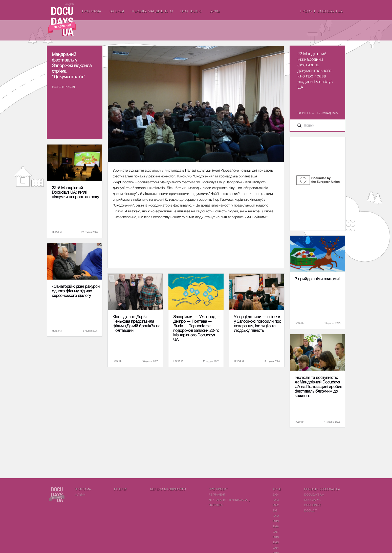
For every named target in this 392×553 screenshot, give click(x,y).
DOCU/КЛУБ (312, 500)
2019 (276, 521)
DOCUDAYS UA (314, 494)
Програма (92, 11)
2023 (276, 500)
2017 (276, 532)
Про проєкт (192, 11)
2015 (276, 542)
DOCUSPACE (313, 505)
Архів (215, 11)
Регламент (217, 494)
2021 (276, 510)
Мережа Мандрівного (152, 11)
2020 (276, 516)
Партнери (216, 505)
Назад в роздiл (63, 87)
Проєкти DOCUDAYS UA (321, 11)
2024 (276, 494)
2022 (276, 505)
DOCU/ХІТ (311, 510)
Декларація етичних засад (229, 500)
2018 (276, 526)
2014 (276, 548)
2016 (276, 537)
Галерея (116, 11)
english (70, 4)
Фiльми (80, 494)
